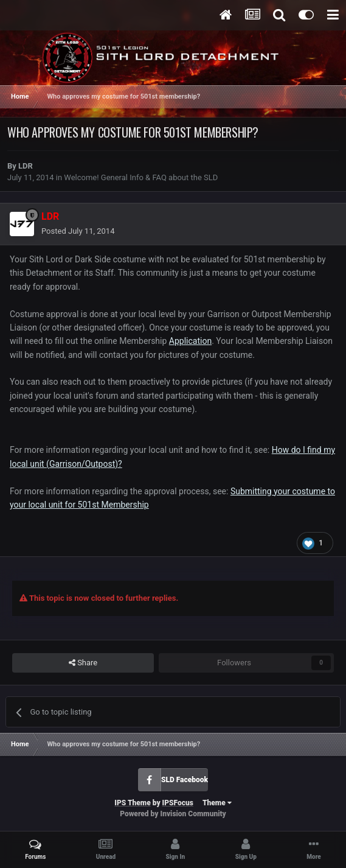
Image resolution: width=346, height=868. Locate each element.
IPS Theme (132, 803)
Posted (78, 231)
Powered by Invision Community (173, 814)
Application (190, 341)
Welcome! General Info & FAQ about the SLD (141, 177)
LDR (26, 166)
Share (83, 663)
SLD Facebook (185, 780)
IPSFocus (178, 803)
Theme (217, 803)
